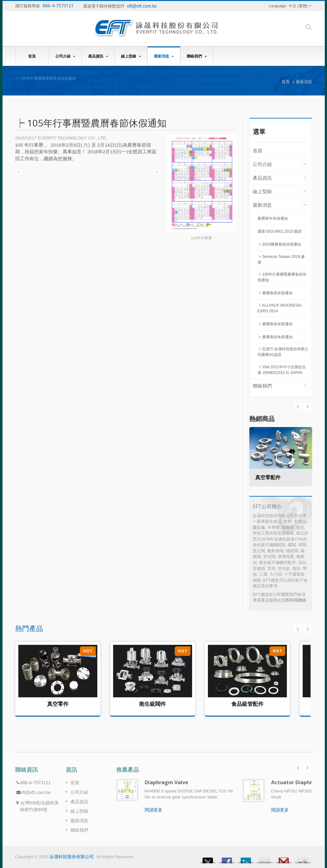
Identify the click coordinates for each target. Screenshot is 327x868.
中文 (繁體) (298, 6)
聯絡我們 (197, 56)
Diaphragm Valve (167, 782)
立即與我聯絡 (294, 600)
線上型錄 (131, 56)
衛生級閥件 (152, 704)
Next (298, 406)
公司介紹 (65, 56)
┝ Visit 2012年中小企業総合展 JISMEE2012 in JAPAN (282, 370)
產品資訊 (98, 56)
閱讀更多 (154, 810)
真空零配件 (268, 477)
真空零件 (58, 704)
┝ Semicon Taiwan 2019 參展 (281, 260)
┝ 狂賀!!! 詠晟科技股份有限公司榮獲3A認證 (283, 352)
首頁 (32, 56)
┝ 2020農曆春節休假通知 (279, 244)
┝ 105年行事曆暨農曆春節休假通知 (282, 277)
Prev (307, 406)
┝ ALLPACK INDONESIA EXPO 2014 (280, 308)
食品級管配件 (247, 704)
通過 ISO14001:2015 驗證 (280, 231)
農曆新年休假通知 (273, 218)
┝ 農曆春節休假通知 (275, 293)
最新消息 (164, 56)
